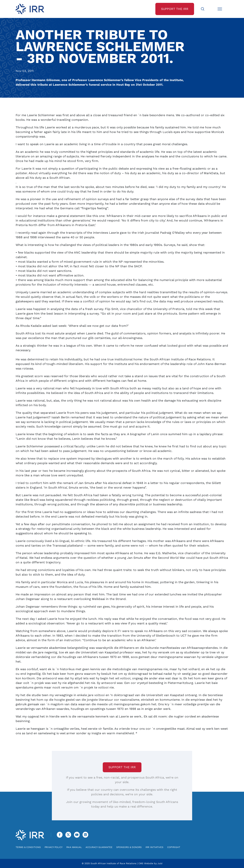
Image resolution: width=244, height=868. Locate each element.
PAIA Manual (74, 847)
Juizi (160, 863)
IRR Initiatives (154, 847)
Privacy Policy (54, 847)
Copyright (174, 847)
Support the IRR (122, 767)
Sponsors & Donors (129, 847)
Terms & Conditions (28, 847)
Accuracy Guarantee (99, 847)
